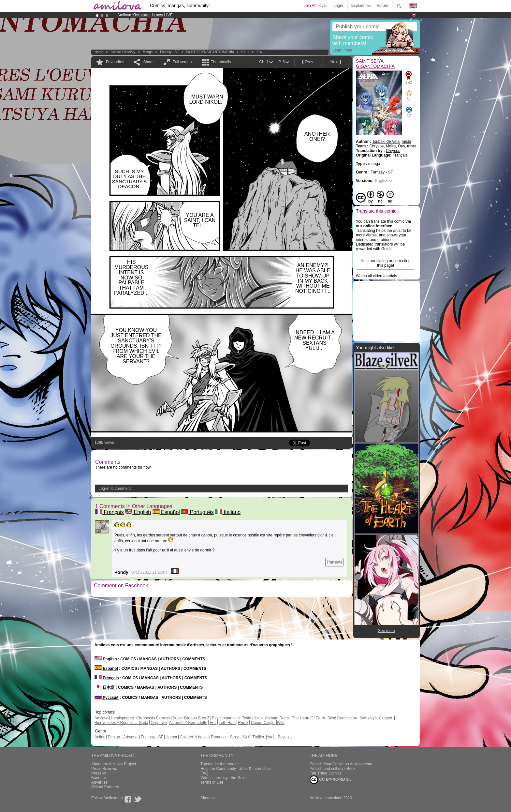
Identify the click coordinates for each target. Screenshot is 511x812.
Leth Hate (227, 723)
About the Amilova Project (114, 764)
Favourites (115, 62)
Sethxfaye (368, 718)
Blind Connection (342, 718)
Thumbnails (221, 62)
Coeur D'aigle (263, 723)
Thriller (259, 737)
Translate (334, 562)
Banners (99, 778)
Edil (213, 723)
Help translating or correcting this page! (385, 263)
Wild (280, 723)
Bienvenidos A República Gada (121, 723)
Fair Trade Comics (326, 773)
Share (148, 62)
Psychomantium (226, 718)
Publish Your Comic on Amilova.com (341, 764)
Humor (171, 737)
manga (148, 52)
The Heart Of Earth (308, 718)
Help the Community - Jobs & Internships (236, 769)
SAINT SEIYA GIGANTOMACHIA (210, 52)
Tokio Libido (252, 718)
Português (197, 512)
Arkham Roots (277, 718)
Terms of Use (212, 782)
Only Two (159, 723)
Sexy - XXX (240, 737)
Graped (386, 718)
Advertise (99, 782)
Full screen (182, 62)
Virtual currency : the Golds (224, 778)
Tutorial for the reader (219, 764)
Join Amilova (315, 6)
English (138, 512)
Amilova (102, 718)
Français (109, 512)
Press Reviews (104, 769)
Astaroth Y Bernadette (188, 723)
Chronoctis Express (153, 718)
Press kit (99, 773)
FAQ (204, 773)
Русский (107, 698)
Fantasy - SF (169, 52)
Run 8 (243, 723)
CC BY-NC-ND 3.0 (331, 780)
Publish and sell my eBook (333, 769)
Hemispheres (122, 718)
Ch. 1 (245, 52)
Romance (219, 737)
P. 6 (259, 52)
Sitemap (208, 798)
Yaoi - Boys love (281, 737)
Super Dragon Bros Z (191, 718)
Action (100, 737)
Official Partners (105, 787)
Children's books (194, 737)
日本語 (104, 687)
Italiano (228, 512)
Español (166, 512)
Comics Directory (123, 52)
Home (99, 52)
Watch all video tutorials (376, 276)
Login (338, 6)
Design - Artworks (123, 737)
